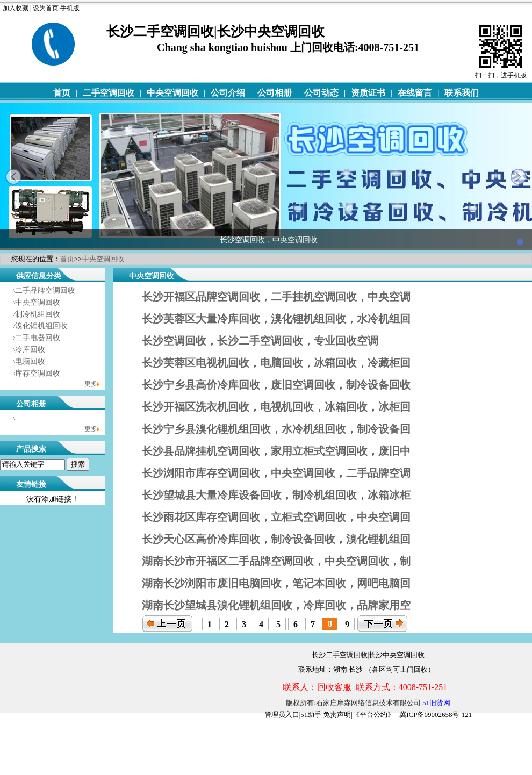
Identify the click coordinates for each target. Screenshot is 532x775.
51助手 (311, 715)
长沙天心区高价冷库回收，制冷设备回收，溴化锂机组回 (276, 539)
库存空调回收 (38, 373)
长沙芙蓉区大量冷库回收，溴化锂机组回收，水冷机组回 (276, 319)
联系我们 (462, 93)
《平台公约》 (373, 715)
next (519, 177)
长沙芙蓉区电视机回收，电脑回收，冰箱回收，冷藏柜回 (276, 363)
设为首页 (46, 8)
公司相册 (275, 93)
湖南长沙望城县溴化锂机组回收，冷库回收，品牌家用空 (276, 605)
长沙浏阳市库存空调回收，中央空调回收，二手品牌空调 (276, 473)
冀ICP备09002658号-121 (436, 715)
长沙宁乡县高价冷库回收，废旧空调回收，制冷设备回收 (276, 385)
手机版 (70, 8)
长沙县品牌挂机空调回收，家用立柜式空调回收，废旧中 (276, 451)
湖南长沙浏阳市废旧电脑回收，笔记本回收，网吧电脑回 (276, 583)
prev (13, 177)
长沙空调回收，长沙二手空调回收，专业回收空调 (260, 341)
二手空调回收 (109, 93)
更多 (91, 384)
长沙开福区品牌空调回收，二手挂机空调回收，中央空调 (276, 297)
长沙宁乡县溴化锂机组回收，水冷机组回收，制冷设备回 (276, 429)
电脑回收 (30, 361)
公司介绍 (228, 93)
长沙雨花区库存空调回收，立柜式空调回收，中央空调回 (276, 517)
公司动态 (321, 93)
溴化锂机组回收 (41, 326)
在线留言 (415, 93)
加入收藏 (16, 8)
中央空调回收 (172, 93)
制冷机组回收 (38, 314)
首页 (62, 93)
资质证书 (368, 93)
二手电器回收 (38, 338)
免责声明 (337, 715)
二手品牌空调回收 (45, 290)
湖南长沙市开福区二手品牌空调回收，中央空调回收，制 (276, 561)
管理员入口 (282, 715)
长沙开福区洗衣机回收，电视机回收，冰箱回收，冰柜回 (276, 407)
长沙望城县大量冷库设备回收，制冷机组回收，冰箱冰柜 (276, 495)
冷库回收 (30, 350)
